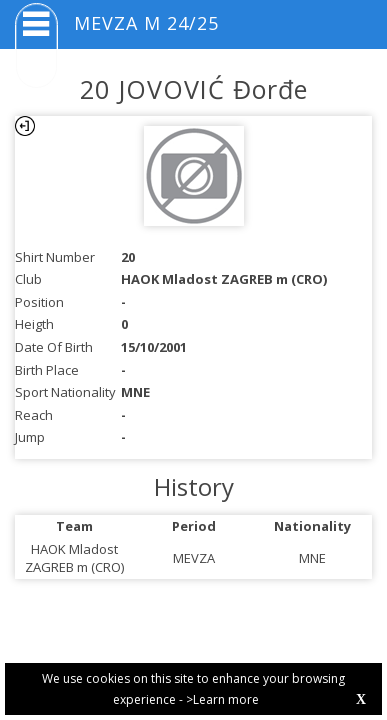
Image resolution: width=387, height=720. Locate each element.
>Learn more (222, 699)
